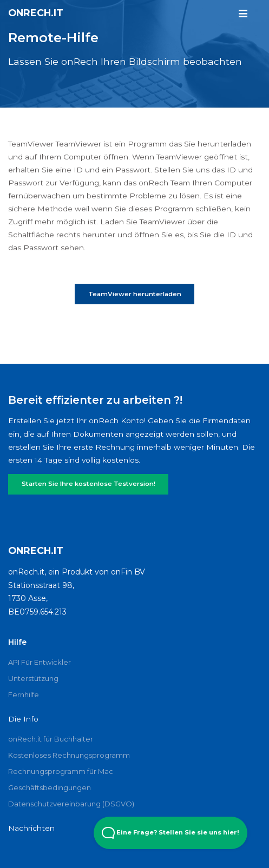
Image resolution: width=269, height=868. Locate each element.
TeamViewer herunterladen (135, 294)
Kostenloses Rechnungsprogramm (69, 755)
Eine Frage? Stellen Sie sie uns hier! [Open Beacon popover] (170, 833)
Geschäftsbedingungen (50, 787)
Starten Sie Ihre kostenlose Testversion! (88, 484)
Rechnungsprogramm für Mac (61, 771)
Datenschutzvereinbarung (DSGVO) (71, 804)
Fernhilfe (24, 695)
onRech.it (36, 13)
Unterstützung (33, 678)
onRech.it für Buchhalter (51, 739)
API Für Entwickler (40, 662)
